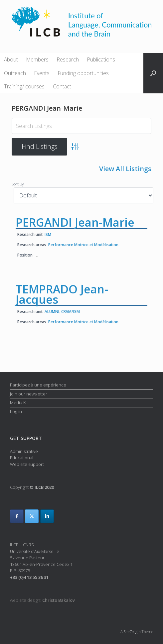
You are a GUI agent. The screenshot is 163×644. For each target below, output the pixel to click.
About (11, 59)
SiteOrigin (132, 631)
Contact (62, 86)
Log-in (16, 411)
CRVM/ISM (71, 311)
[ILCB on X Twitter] (32, 516)
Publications (101, 59)
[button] (153, 73)
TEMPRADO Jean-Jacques (62, 294)
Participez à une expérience (38, 384)
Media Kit (19, 402)
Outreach (15, 73)
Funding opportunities (83, 73)
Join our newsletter (29, 393)
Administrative (24, 451)
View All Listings (125, 169)
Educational (22, 457)
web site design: (42, 600)
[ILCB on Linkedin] (47, 516)
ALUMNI (52, 311)
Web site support (27, 464)
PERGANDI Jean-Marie (75, 222)
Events (42, 73)
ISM (48, 234)
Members (37, 59)
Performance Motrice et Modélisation (83, 244)
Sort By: (18, 183)
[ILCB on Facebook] (17, 516)
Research (68, 59)
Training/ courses (24, 86)
